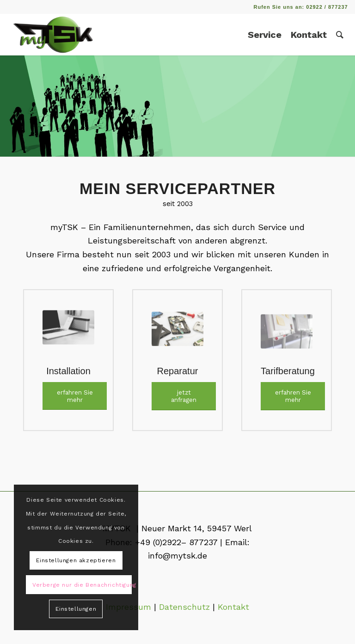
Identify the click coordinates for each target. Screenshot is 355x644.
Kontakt (233, 607)
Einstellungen (76, 609)
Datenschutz (184, 607)
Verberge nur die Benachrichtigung (82, 585)
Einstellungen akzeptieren (76, 560)
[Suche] (340, 35)
